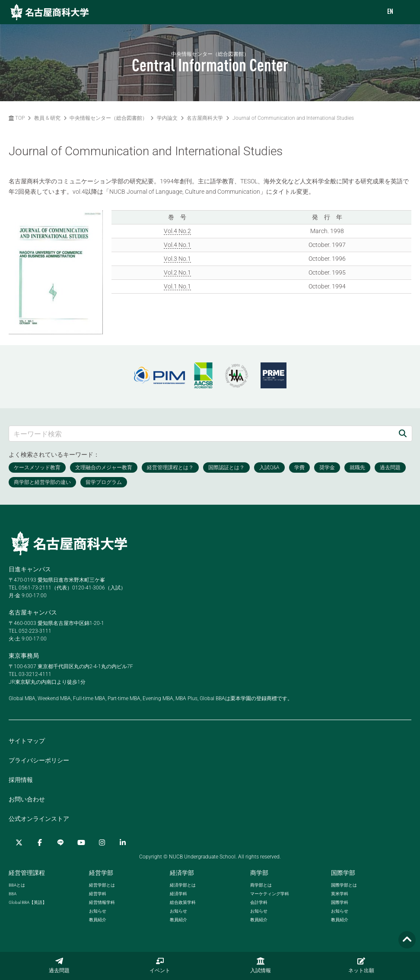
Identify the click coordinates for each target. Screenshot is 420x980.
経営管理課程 (27, 873)
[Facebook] (40, 842)
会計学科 (259, 902)
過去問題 (59, 965)
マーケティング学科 (270, 894)
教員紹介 (98, 920)
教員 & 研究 (47, 118)
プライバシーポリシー (39, 760)
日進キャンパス (30, 569)
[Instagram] (102, 842)
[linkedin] (123, 842)
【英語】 (28, 902)
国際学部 (343, 873)
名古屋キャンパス (33, 612)
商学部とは (261, 885)
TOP (17, 118)
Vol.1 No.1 (177, 286)
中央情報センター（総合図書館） (108, 118)
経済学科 (178, 894)
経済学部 (182, 873)
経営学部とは (102, 885)
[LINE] (60, 842)
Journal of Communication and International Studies (293, 118)
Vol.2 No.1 (177, 272)
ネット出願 (361, 965)
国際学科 (340, 902)
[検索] (403, 434)
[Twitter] (19, 842)
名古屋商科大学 (205, 118)
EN (390, 12)
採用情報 (21, 780)
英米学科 (340, 894)
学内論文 (167, 118)
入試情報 (261, 965)
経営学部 (101, 873)
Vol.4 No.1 (177, 245)
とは (17, 885)
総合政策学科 (183, 902)
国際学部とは (344, 885)
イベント (160, 965)
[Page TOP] (407, 940)
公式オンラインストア (39, 819)
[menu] (405, 12)
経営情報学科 (102, 902)
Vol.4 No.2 (177, 231)
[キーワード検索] (201, 434)
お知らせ (98, 911)
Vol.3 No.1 (177, 259)
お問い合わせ (27, 799)
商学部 (259, 873)
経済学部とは (183, 885)
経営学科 (98, 894)
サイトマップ (27, 741)
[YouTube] (81, 842)
